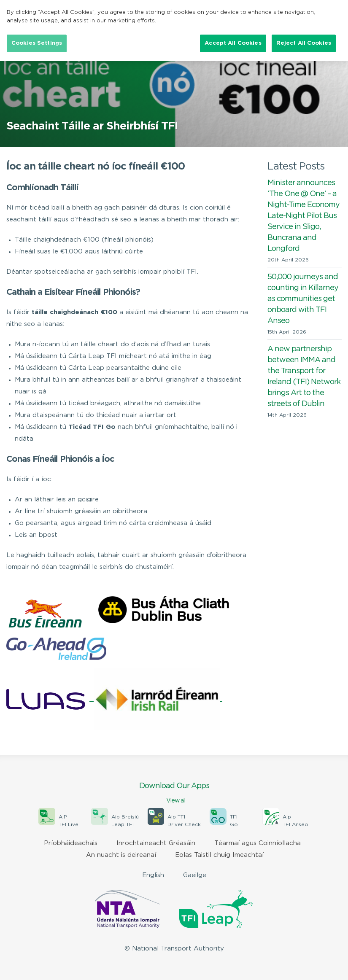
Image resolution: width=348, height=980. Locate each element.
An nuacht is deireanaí (121, 855)
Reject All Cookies (304, 43)
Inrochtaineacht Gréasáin (156, 843)
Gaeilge (195, 875)
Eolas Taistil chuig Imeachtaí (219, 855)
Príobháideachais (71, 843)
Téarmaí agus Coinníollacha (258, 843)
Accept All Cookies (233, 43)
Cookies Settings (37, 43)
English (153, 875)
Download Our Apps (174, 794)
